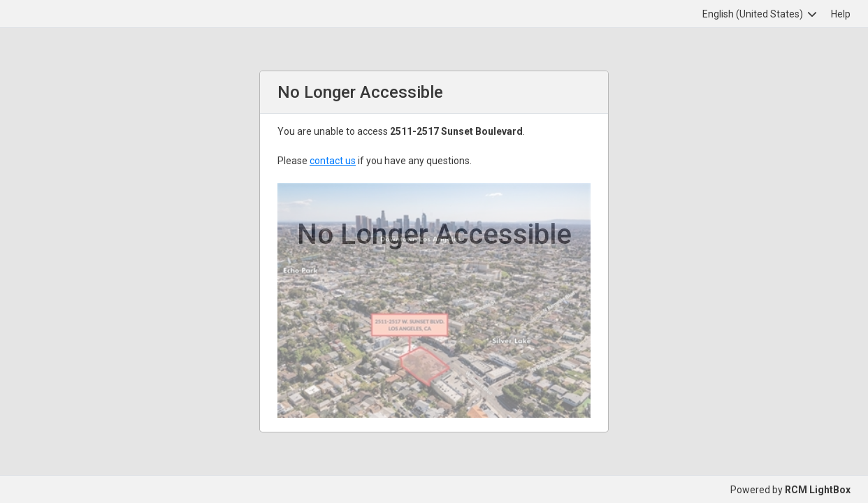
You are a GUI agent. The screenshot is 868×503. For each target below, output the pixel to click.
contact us (333, 161)
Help (841, 14)
